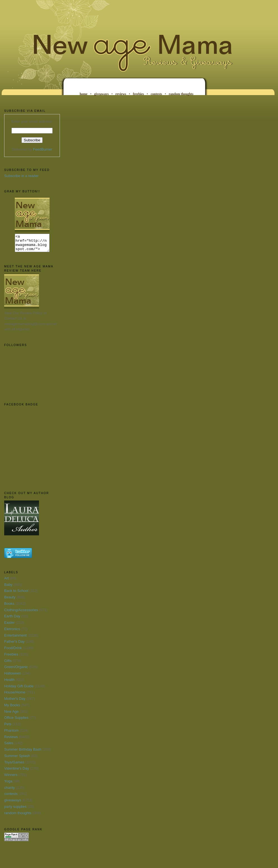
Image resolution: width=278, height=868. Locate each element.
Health (9, 683)
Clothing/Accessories (21, 613)
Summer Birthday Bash (23, 753)
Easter (9, 626)
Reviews (11, 740)
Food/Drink (13, 651)
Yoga (8, 784)
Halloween (13, 677)
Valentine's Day (17, 772)
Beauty (10, 600)
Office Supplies (16, 721)
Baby (8, 588)
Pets (8, 727)
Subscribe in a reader (21, 176)
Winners (11, 778)
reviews (121, 94)
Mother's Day (15, 702)
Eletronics (12, 632)
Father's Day (14, 645)
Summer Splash (17, 759)
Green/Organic (16, 670)
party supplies (15, 810)
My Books (12, 708)
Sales (9, 746)
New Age (11, 715)
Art (7, 582)
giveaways (101, 94)
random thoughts (181, 94)
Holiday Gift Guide (19, 689)
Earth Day (12, 619)
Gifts (8, 664)
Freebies (11, 658)
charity (9, 791)
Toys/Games (14, 766)
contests (156, 94)
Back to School (16, 594)
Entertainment (15, 639)
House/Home (15, 696)
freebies (138, 94)
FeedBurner (43, 149)
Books (9, 607)
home (84, 94)
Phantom (11, 734)
